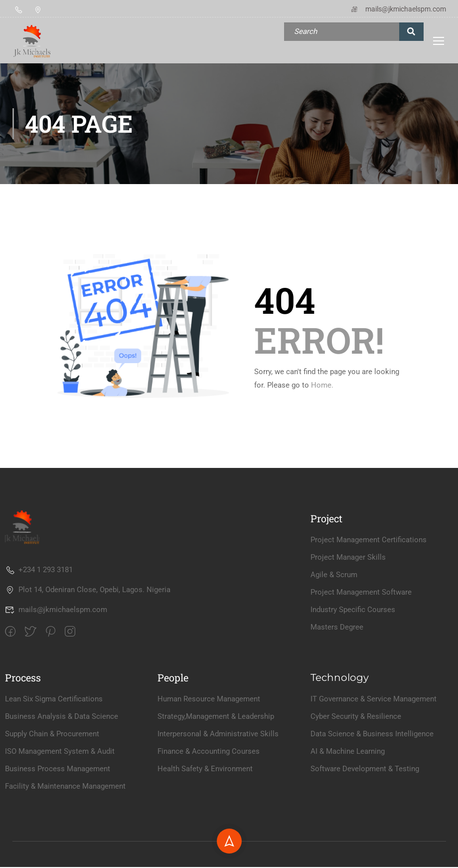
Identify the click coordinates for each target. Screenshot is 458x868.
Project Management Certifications (369, 605)
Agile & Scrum (334, 640)
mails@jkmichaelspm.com (398, 9)
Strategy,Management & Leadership (216, 781)
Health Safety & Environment (205, 834)
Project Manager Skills (348, 622)
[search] (411, 32)
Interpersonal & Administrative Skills (218, 799)
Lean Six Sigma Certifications (54, 764)
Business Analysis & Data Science (62, 781)
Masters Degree (337, 692)
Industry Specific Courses (353, 674)
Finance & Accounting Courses (209, 816)
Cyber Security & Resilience (356, 781)
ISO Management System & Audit (60, 816)
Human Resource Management (209, 764)
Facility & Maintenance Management (65, 851)
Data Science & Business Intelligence (372, 799)
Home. (322, 386)
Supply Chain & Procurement (52, 799)
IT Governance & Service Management (374, 764)
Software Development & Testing (365, 834)
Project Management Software (361, 657)
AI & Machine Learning (348, 816)
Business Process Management (58, 834)
